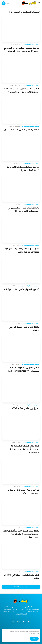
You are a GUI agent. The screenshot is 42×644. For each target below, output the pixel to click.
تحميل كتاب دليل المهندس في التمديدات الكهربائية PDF (23, 210)
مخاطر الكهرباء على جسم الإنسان (22, 130)
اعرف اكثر (31, 634)
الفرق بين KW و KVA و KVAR (25, 409)
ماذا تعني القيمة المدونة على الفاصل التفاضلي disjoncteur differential (24, 449)
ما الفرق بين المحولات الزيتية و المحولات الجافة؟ (24, 492)
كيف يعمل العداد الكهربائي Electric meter (21, 577)
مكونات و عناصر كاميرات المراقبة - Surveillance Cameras (21, 250)
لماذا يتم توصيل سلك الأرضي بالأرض (24, 329)
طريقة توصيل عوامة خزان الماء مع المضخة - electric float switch (21, 50)
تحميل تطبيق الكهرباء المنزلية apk (22, 290)
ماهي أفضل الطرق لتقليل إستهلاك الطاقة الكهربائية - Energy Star (21, 91)
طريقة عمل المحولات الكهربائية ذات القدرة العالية (23, 169)
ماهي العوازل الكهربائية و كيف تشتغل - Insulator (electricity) (23, 370)
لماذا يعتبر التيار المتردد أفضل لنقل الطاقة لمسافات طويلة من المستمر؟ (21, 534)
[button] (39, 3)
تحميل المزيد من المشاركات (21, 587)
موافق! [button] (34, 639)
